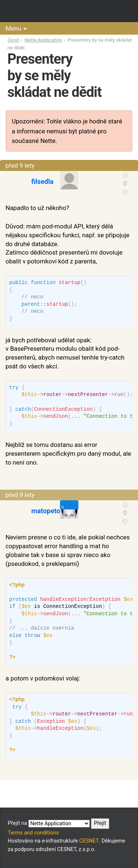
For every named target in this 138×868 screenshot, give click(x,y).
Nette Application (43, 40)
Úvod (13, 40)
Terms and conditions (33, 833)
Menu (13, 28)
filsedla (42, 181)
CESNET (89, 841)
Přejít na (59, 823)
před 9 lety (20, 165)
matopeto (46, 511)
